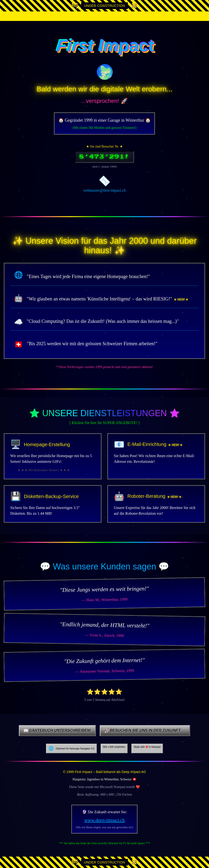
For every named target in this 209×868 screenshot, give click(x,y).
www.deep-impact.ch (104, 820)
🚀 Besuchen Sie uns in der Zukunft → (145, 731)
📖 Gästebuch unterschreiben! (57, 731)
